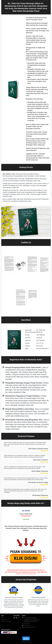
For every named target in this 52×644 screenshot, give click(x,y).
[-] (14, 618)
